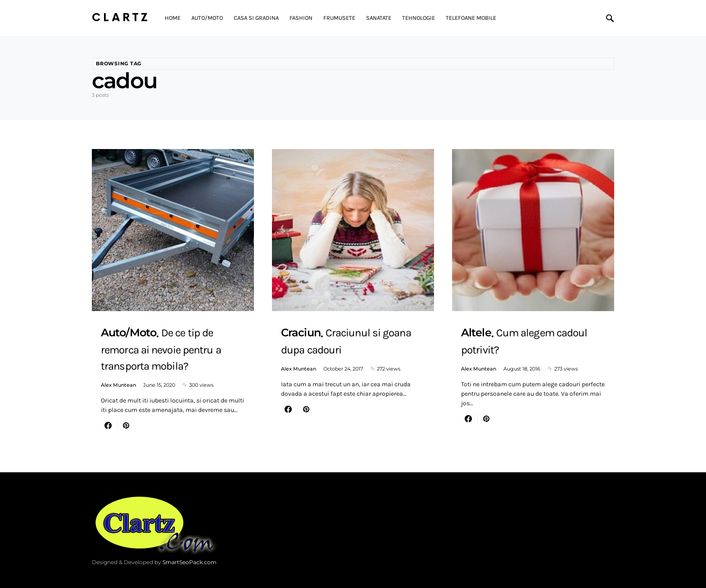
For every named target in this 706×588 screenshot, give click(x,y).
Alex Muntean (118, 385)
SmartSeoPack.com (190, 562)
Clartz (121, 18)
